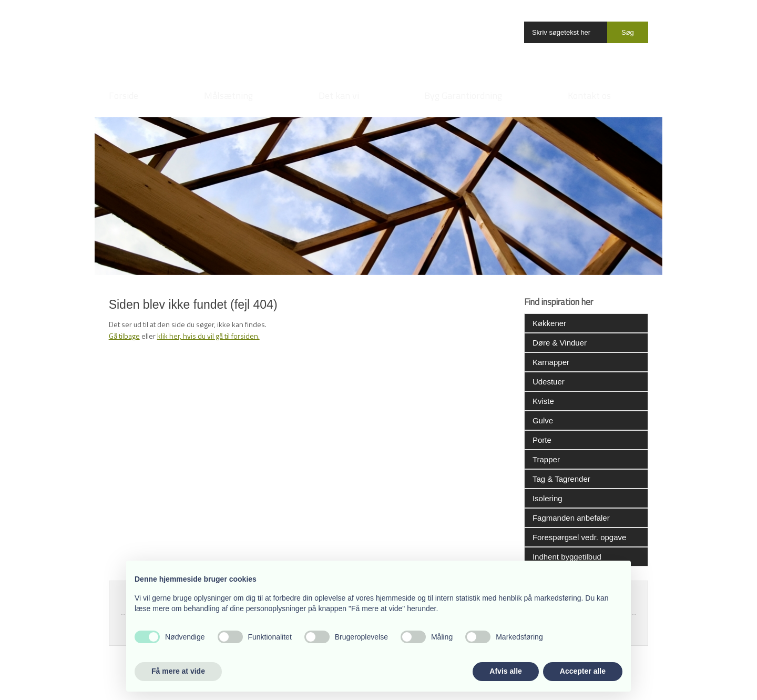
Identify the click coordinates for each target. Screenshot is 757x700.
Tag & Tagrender (561, 479)
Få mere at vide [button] (178, 671)
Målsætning (228, 95)
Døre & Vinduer (560, 343)
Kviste (543, 401)
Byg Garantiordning (463, 95)
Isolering (548, 498)
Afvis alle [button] (505, 671)
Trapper (546, 459)
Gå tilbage (124, 336)
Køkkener (549, 323)
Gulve (543, 420)
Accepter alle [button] (583, 671)
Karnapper (551, 362)
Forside (124, 95)
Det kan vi (339, 95)
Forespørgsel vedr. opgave (579, 537)
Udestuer (549, 382)
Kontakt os (589, 95)
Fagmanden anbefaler (571, 518)
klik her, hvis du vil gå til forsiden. (208, 336)
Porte (542, 440)
